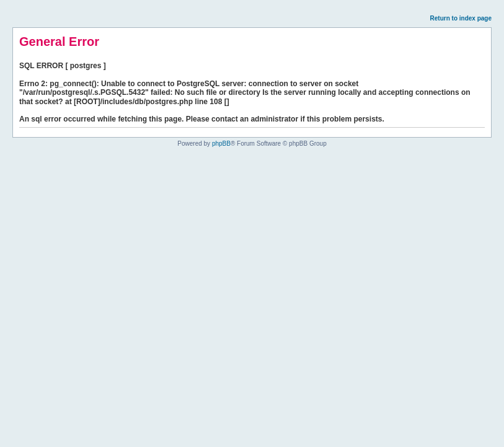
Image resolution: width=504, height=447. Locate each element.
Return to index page (461, 18)
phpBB (221, 144)
